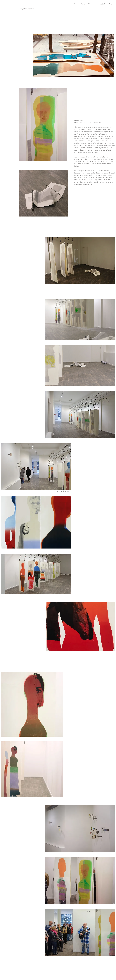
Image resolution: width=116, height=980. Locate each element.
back (88, 912)
